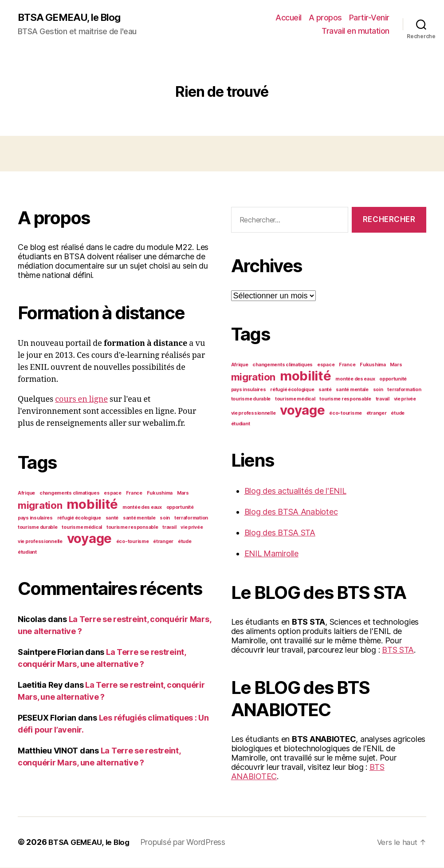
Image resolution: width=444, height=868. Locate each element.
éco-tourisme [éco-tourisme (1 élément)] (133, 542)
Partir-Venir (369, 18)
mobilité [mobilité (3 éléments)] (92, 505)
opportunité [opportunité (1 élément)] (180, 508)
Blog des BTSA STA (280, 533)
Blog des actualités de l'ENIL (295, 492)
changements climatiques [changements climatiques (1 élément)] (70, 493)
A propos (325, 18)
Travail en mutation (356, 31)
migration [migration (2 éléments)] (40, 506)
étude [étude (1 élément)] (185, 542)
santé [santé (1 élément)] (112, 518)
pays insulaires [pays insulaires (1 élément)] (35, 518)
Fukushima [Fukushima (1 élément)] (160, 493)
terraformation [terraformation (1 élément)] (191, 518)
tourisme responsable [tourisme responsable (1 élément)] (132, 528)
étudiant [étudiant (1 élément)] (27, 553)
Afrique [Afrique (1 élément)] (26, 493)
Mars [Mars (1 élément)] (183, 493)
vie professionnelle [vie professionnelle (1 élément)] (40, 542)
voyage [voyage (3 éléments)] (89, 539)
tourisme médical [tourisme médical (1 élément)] (82, 528)
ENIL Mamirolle (271, 554)
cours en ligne (81, 400)
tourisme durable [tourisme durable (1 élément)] (38, 528)
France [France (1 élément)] (134, 493)
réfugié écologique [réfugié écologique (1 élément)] (79, 518)
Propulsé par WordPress (188, 843)
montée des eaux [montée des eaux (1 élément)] (142, 508)
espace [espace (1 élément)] (112, 493)
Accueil (289, 18)
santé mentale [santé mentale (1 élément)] (139, 518)
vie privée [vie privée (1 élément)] (192, 528)
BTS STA (398, 651)
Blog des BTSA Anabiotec (291, 513)
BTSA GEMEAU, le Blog (73, 18)
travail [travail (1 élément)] (169, 528)
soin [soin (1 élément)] (165, 518)
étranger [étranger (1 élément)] (163, 542)
